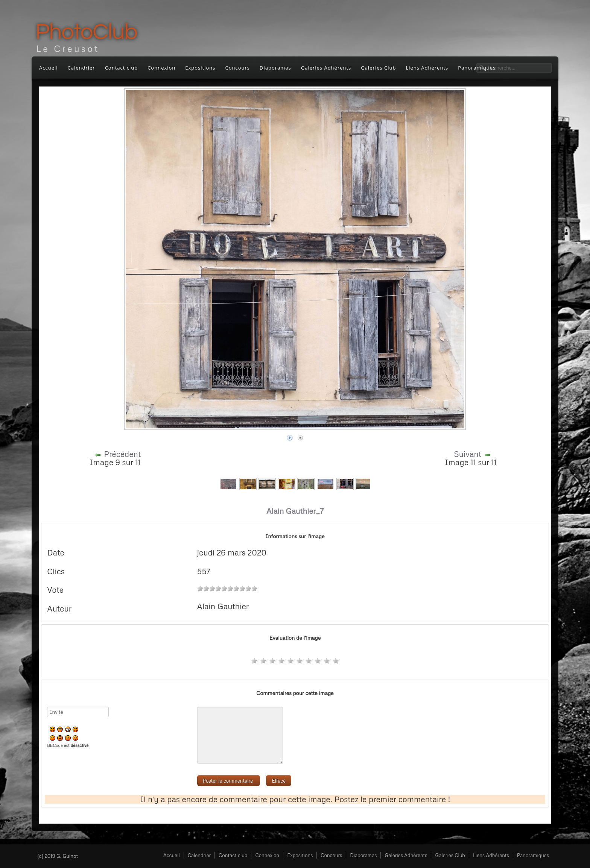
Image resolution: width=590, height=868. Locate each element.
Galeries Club (378, 68)
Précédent (122, 454)
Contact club (122, 68)
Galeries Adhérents (326, 68)
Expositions (200, 68)
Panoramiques (533, 855)
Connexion (161, 68)
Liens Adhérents (427, 68)
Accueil (49, 68)
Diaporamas (275, 68)
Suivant (468, 454)
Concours (238, 68)
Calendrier (81, 68)
